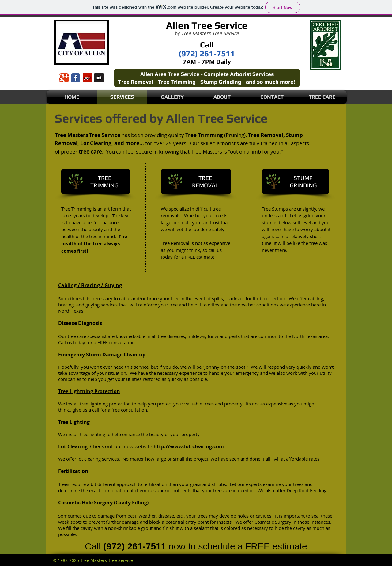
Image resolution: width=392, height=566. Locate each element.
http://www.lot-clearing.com (189, 446)
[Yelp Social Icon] (87, 78)
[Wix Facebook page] (76, 78)
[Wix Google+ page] (64, 78)
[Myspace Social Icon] (99, 78)
